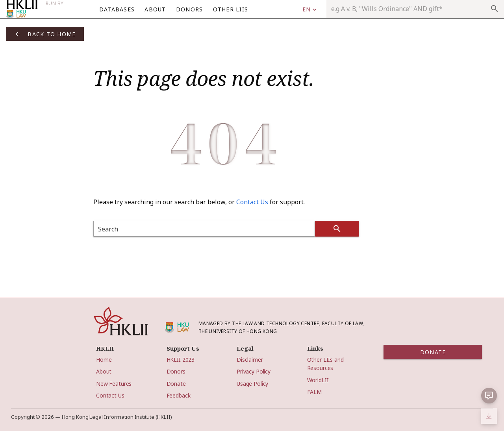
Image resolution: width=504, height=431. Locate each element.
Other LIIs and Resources (325, 364)
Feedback (179, 395)
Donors (176, 371)
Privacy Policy (254, 371)
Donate (176, 384)
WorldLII (318, 380)
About (104, 371)
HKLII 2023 (181, 360)
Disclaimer (250, 360)
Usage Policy (252, 384)
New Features (114, 384)
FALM (314, 392)
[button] (489, 396)
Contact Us (252, 202)
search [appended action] (495, 9)
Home (104, 360)
